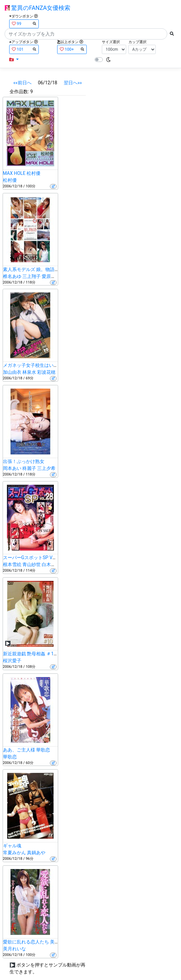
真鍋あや (36, 853)
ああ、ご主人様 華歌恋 (26, 750)
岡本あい (12, 468)
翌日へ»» (73, 83)
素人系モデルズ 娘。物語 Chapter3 (39, 269)
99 (24, 24)
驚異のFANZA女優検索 (37, 8)
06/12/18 (47, 83)
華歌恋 (10, 757)
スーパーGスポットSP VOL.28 (34, 558)
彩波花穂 (46, 372)
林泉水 (29, 372)
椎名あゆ (12, 276)
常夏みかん (14, 853)
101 (24, 49)
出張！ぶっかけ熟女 (24, 461)
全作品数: (19, 92)
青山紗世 (32, 564)
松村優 (10, 180)
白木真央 (51, 564)
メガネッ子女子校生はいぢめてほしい (42, 365)
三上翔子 (32, 276)
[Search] (86, 34)
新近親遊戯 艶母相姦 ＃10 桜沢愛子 (39, 654)
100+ (72, 49)
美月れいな (14, 949)
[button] (14, 60)
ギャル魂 (12, 846)
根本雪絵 (12, 564)
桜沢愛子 (12, 661)
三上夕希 (46, 468)
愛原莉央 (51, 276)
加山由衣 (12, 372)
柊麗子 (29, 468)
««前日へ (23, 83)
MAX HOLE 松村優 (22, 173)
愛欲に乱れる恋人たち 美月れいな (38, 942)
